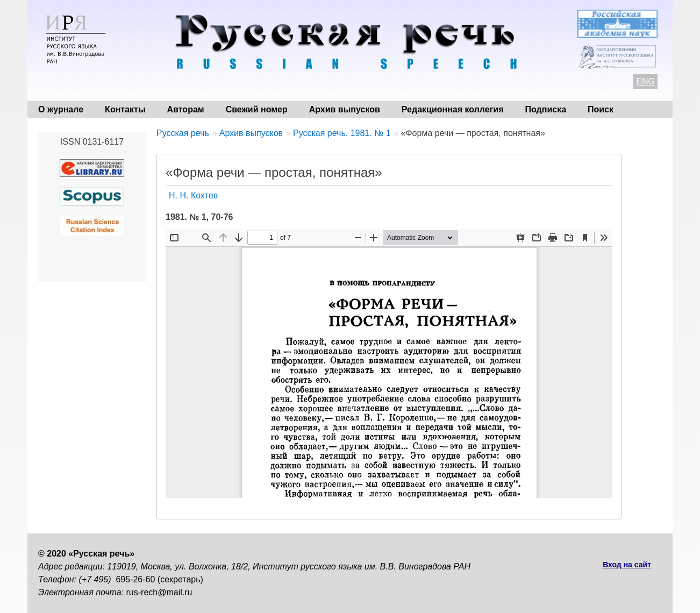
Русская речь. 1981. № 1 (342, 133)
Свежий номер (257, 109)
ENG (645, 81)
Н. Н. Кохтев (193, 195)
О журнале (61, 109)
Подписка (546, 109)
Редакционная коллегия (453, 109)
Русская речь (183, 133)
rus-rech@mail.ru (159, 592)
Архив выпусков (345, 109)
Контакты (125, 109)
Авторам (186, 109)
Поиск (601, 109)
